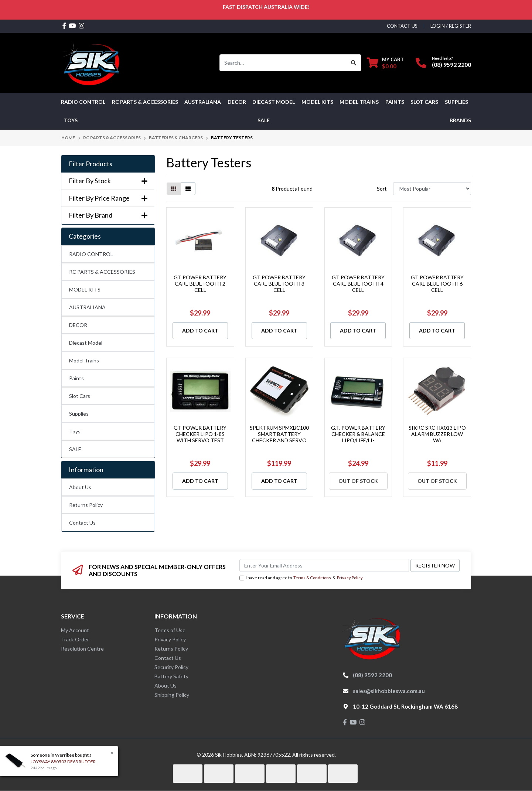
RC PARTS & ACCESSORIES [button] (145, 102)
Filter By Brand (108, 215)
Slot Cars (80, 396)
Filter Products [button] (91, 164)
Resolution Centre (82, 649)
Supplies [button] (456, 102)
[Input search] (283, 63)
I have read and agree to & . (301, 578)
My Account (75, 630)
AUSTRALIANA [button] (203, 102)
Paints (76, 378)
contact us (402, 26)
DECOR (78, 325)
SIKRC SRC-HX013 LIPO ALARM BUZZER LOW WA (437, 434)
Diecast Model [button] (274, 102)
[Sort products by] (432, 189)
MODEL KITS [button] (317, 102)
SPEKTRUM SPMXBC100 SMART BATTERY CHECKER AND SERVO (279, 434)
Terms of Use (170, 630)
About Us (80, 487)
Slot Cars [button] (424, 102)
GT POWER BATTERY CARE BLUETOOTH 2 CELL (200, 284)
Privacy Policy (350, 578)
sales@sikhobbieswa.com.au (389, 691)
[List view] (188, 189)
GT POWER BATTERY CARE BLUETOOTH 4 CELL (358, 284)
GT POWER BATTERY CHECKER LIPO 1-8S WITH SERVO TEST (200, 434)
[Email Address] (324, 565)
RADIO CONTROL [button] (83, 102)
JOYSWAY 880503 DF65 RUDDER (63, 762)
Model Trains (84, 360)
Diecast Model (86, 343)
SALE (264, 120)
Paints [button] (395, 102)
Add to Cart (200, 330)
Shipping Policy (172, 695)
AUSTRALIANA (87, 307)
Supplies (79, 414)
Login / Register (451, 26)
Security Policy (171, 667)
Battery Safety (171, 676)
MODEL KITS (85, 289)
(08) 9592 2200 (451, 64)
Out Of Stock (358, 481)
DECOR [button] (237, 102)
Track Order (75, 639)
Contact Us (82, 523)
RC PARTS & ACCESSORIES (102, 272)
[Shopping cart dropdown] (385, 63)
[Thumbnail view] (174, 189)
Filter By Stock (108, 181)
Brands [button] (460, 120)
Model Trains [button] (359, 102)
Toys (75, 431)
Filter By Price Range (108, 198)
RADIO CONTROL (91, 254)
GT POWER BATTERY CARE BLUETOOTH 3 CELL (279, 284)
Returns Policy (86, 505)
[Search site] (354, 63)
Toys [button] (71, 120)
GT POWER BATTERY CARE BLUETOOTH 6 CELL (437, 284)
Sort (382, 189)
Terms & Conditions (312, 578)
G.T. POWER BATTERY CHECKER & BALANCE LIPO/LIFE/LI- (358, 434)
